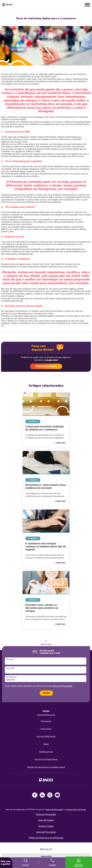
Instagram (50, 795)
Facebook (35, 795)
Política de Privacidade (54, 809)
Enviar (46, 693)
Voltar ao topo (46, 644)
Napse (46, 744)
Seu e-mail (10, 668)
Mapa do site (46, 849)
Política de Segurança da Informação (46, 838)
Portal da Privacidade (46, 814)
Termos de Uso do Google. (76, 809)
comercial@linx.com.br (46, 715)
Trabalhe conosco (46, 752)
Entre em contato (46, 366)
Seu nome (10, 659)
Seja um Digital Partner (46, 736)
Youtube (57, 795)
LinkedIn (42, 795)
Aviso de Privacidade (62, 686)
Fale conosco (46, 721)
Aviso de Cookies (46, 820)
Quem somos (46, 729)
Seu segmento (12, 677)
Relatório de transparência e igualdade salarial (46, 767)
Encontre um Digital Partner (46, 759)
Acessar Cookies (46, 826)
